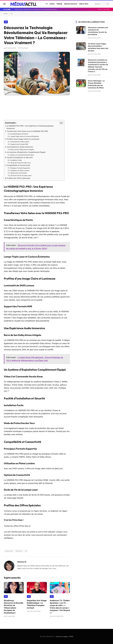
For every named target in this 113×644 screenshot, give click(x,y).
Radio (52, 4)
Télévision (19, 551)
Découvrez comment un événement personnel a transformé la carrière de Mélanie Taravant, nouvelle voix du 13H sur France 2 (98, 66)
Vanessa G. (22, 562)
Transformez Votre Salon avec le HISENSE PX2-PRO (27, 131)
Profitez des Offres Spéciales (19, 178)
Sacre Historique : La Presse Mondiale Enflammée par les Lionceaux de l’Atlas (96, 84)
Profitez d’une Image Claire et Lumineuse (23, 139)
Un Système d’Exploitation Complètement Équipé (26, 152)
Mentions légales (62, 636)
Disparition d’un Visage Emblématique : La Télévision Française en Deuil (37, 604)
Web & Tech (84, 4)
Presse (59, 4)
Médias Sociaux (71, 4)
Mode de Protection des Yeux (21, 162)
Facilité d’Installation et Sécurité (20, 157)
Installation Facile (16, 160)
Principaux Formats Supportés (20, 168)
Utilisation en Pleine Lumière (20, 170)
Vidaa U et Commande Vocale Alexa (22, 155)
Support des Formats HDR (19, 144)
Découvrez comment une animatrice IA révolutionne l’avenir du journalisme (37, 9)
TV (47, 4)
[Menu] (4, 4)
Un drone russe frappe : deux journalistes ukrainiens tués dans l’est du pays (98, 47)
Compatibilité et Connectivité (18, 165)
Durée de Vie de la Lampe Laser (21, 175)
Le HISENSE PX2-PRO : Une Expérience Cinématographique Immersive (30, 127)
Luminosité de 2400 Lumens (20, 142)
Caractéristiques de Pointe (19, 134)
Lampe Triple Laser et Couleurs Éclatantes (25, 136)
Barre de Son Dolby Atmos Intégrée (22, 149)
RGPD (71, 636)
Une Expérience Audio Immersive (20, 147)
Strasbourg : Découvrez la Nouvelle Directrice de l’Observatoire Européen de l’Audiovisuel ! (14, 606)
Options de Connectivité (19, 173)
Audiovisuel (9, 551)
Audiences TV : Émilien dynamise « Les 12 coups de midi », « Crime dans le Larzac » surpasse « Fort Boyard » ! (60, 606)
